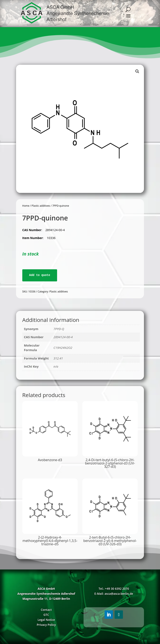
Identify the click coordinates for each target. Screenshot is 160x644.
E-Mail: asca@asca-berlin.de (114, 594)
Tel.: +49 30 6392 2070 (114, 589)
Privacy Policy (46, 625)
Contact (46, 610)
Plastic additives (41, 206)
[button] (137, 71)
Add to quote (40, 275)
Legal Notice (46, 620)
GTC (46, 615)
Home (26, 206)
